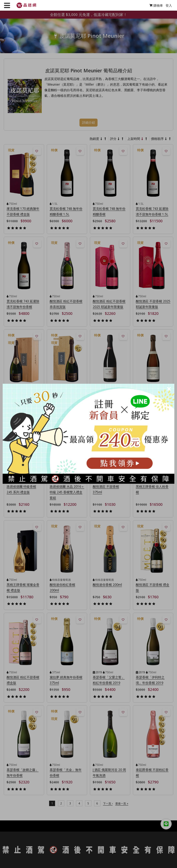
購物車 (155, 5)
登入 (167, 5)
